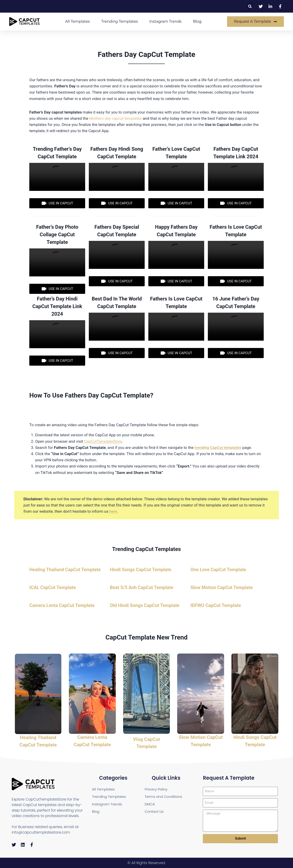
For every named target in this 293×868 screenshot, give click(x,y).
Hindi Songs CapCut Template (141, 570)
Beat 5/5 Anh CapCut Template (142, 587)
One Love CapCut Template (218, 570)
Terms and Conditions (165, 797)
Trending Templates (119, 21)
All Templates (77, 21)
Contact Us (155, 812)
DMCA (150, 805)
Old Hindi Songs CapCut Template (145, 605)
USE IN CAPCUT (57, 203)
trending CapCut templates (218, 448)
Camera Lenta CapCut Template (62, 605)
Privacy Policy (157, 789)
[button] (250, 6)
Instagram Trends (165, 21)
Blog (197, 21)
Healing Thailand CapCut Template (65, 570)
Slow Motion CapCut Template (222, 587)
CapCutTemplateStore (103, 441)
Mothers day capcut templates (116, 118)
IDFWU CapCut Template (216, 605)
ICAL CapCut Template (53, 587)
